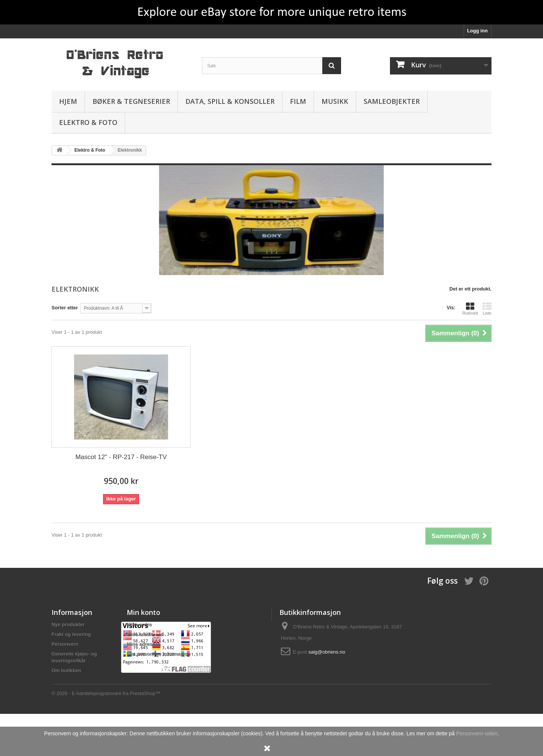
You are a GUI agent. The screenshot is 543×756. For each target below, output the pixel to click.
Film (298, 101)
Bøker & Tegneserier (131, 101)
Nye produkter (68, 624)
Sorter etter (65, 308)
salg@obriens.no (327, 652)
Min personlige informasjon (159, 654)
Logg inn (477, 31)
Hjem (68, 101)
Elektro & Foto (88, 122)
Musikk (335, 101)
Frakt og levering (71, 634)
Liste (487, 309)
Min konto (143, 612)
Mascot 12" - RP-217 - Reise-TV (121, 457)
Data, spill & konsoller (230, 101)
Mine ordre (139, 624)
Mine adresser (143, 644)
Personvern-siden (477, 733)
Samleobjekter (392, 101)
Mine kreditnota (145, 634)
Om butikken (66, 670)
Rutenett (470, 309)
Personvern (65, 644)
